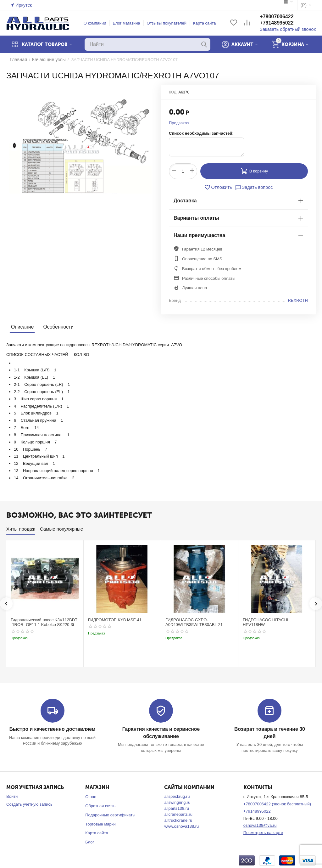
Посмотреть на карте (263, 832)
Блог (90, 841)
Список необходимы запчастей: (201, 133)
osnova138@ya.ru (260, 825)
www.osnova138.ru (181, 826)
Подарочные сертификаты (110, 814)
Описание (22, 327)
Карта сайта (207, 23)
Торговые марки (100, 823)
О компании (98, 23)
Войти (12, 796)
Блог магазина (129, 23)
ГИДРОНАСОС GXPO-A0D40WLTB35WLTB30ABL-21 (194, 622)
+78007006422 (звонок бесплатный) (277, 803)
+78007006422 (282, 17)
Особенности (57, 327)
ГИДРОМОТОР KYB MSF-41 (115, 620)
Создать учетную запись (29, 804)
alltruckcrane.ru (178, 820)
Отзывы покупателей (170, 23)
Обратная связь (100, 805)
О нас (91, 796)
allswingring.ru (177, 802)
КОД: (173, 92)
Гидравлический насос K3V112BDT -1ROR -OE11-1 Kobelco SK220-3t (44, 622)
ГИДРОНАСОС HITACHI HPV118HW (266, 622)
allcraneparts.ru (178, 814)
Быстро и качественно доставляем (52, 729)
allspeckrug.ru (177, 796)
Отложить (219, 187)
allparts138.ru (177, 808)
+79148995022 (282, 23)
